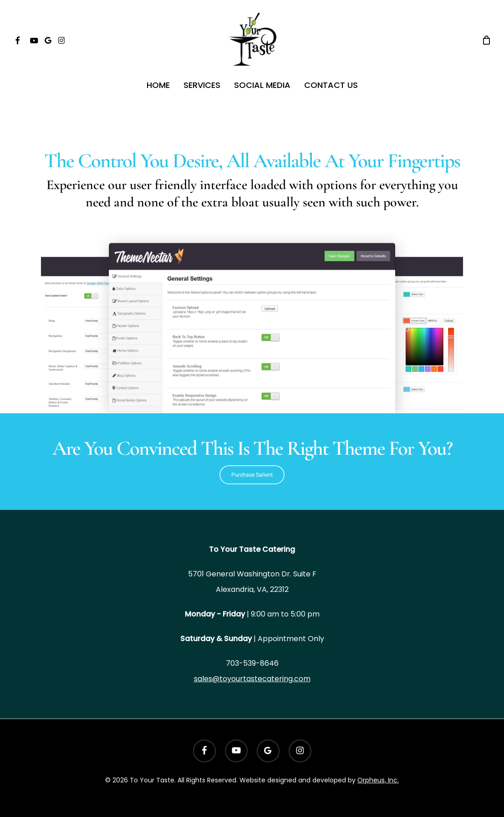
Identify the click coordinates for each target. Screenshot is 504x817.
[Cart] (486, 40)
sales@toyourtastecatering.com (252, 679)
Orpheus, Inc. (378, 780)
